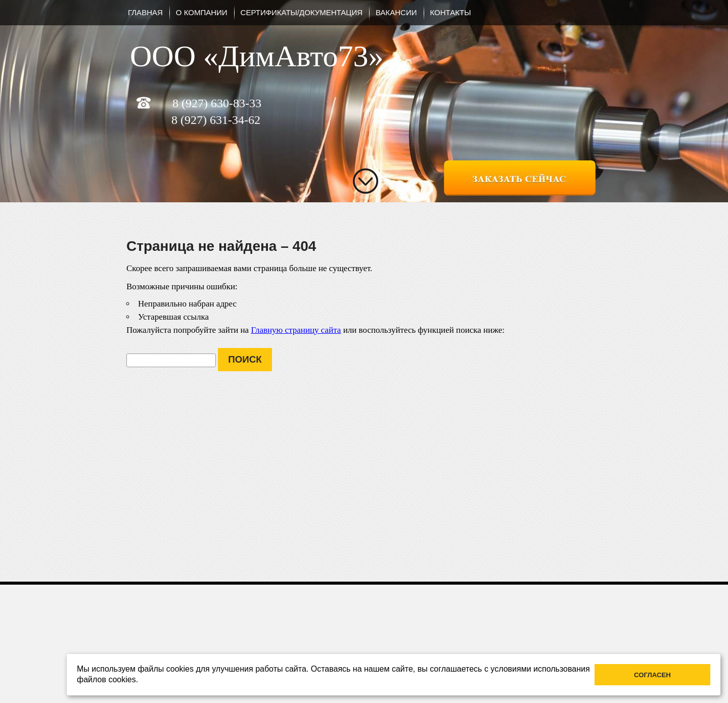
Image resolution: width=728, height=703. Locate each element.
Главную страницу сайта (296, 330)
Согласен (652, 675)
